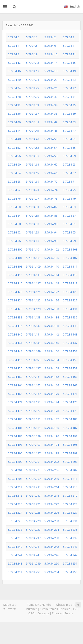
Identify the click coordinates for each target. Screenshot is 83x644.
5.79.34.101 (33, 249)
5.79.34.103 (70, 249)
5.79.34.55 (69, 148)
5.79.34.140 (15, 334)
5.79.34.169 (33, 394)
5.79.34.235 (70, 530)
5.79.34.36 (14, 114)
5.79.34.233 (33, 530)
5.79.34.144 (15, 343)
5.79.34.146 (52, 343)
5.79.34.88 (14, 224)
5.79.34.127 (70, 300)
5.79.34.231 (70, 521)
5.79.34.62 (51, 164)
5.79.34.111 (70, 266)
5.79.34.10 (51, 54)
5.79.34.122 (52, 292)
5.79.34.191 (70, 436)
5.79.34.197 (33, 453)
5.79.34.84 (14, 216)
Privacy (57, 613)
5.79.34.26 (51, 88)
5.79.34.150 (52, 351)
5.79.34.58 (51, 156)
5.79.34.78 (51, 199)
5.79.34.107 (70, 258)
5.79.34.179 (70, 411)
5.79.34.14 (51, 63)
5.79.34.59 (69, 156)
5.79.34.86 (51, 216)
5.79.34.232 (15, 530)
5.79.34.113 (33, 275)
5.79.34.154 (52, 360)
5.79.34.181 (33, 419)
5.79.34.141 (33, 334)
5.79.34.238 (52, 538)
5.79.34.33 (33, 105)
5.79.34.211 (70, 479)
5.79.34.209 (33, 479)
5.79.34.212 (15, 487)
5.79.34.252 (15, 572)
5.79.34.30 (51, 97)
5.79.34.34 (51, 105)
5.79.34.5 (32, 46)
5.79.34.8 (13, 54)
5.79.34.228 (15, 521)
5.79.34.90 (51, 224)
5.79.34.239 (70, 538)
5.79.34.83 (69, 207)
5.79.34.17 (33, 71)
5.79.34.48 (14, 139)
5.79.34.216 (15, 496)
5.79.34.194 (52, 445)
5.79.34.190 (52, 436)
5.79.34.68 (14, 181)
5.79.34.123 (70, 292)
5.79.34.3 (69, 37)
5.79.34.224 (15, 513)
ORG (31, 613)
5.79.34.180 (15, 419)
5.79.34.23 (69, 80)
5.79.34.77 (33, 199)
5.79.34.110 (52, 266)
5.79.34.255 (70, 572)
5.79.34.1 (32, 37)
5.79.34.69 (33, 181)
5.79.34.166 (52, 385)
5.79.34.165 (33, 385)
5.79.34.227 (70, 513)
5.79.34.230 (52, 521)
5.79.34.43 (69, 122)
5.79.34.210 (52, 479)
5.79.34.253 (33, 572)
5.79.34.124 (15, 300)
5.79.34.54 (51, 148)
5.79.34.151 (70, 351)
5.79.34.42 (51, 122)
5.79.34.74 (51, 190)
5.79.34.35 (69, 105)
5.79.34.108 (15, 266)
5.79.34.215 (70, 487)
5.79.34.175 (70, 402)
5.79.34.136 (15, 326)
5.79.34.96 (14, 241)
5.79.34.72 (14, 190)
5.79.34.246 (52, 555)
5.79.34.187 (70, 428)
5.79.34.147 (70, 343)
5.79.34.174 (52, 402)
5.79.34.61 (33, 164)
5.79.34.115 (70, 275)
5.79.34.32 (14, 105)
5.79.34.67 (69, 173)
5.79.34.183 (70, 419)
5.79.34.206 (52, 470)
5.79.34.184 (15, 428)
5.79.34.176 (15, 411)
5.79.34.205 (33, 470)
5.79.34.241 (33, 547)
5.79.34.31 (69, 97)
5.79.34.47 (69, 131)
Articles (66, 609)
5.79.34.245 (33, 555)
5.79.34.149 (33, 351)
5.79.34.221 (33, 504)
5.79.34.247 (70, 555)
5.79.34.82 (51, 207)
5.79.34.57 (33, 156)
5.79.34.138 (52, 326)
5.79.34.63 (69, 164)
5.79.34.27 (69, 88)
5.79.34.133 (33, 317)
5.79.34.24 (14, 88)
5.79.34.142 (52, 334)
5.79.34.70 (51, 181)
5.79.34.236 (15, 538)
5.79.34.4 (13, 46)
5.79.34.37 (33, 114)
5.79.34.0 (13, 37)
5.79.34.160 (15, 377)
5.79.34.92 (14, 232)
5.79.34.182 (52, 419)
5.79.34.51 (69, 139)
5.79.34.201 (33, 462)
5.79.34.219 (70, 496)
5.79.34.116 (15, 283)
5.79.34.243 (70, 547)
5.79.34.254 (52, 572)
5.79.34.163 (70, 377)
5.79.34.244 (15, 555)
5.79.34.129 (33, 309)
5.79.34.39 (69, 114)
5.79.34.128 (15, 309)
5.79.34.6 (50, 46)
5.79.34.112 (15, 275)
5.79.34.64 (14, 173)
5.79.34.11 (69, 54)
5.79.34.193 (33, 445)
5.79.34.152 (15, 360)
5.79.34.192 (15, 445)
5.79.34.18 (51, 71)
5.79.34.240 (15, 547)
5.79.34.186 (52, 428)
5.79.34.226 (52, 513)
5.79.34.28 (14, 97)
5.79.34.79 (69, 199)
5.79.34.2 (50, 37)
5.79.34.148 (15, 351)
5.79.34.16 (14, 71)
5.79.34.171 (70, 394)
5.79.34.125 (33, 300)
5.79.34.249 (33, 563)
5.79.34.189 (33, 436)
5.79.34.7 (69, 46)
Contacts (43, 613)
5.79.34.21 (33, 80)
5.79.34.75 (69, 190)
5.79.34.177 (33, 411)
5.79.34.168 (15, 394)
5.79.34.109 (33, 266)
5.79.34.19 (69, 71)
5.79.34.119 (70, 283)
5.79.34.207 (70, 470)
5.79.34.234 (52, 530)
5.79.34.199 (70, 453)
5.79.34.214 (52, 487)
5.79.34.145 (33, 343)
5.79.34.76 (14, 199)
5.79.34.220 (15, 504)
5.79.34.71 (69, 181)
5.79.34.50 (51, 139)
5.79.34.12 (14, 63)
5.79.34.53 (33, 148)
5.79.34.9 (32, 54)
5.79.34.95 (69, 232)
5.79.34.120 (15, 292)
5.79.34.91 (69, 224)
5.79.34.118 (52, 283)
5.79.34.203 (70, 462)
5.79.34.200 (15, 462)
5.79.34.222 (52, 504)
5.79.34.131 (70, 309)
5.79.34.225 (33, 513)
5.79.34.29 (33, 97)
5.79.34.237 (33, 538)
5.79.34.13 (33, 63)
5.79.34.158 (52, 368)
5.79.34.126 (52, 300)
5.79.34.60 (14, 164)
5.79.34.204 (15, 470)
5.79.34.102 (52, 249)
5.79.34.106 (52, 258)
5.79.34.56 (14, 156)
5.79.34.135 (70, 317)
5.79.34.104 (15, 258)
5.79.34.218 (52, 496)
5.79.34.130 (52, 309)
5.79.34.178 (52, 411)
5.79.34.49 (33, 139)
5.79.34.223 (70, 504)
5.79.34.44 (14, 131)
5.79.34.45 (33, 131)
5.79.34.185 (33, 428)
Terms (69, 613)
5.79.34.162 (52, 377)
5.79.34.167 (70, 385)
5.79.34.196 (15, 453)
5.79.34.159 (70, 368)
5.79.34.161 (33, 377)
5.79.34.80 (14, 207)
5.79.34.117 (33, 283)
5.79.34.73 (33, 190)
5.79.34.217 (33, 496)
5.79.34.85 (33, 216)
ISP (75, 609)
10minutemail (49, 609)
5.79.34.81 (33, 207)
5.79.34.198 (52, 453)
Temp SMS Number (40, 605)
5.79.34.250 (52, 563)
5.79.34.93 (33, 232)
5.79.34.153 (33, 360)
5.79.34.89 (33, 224)
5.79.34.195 (70, 445)
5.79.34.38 (51, 114)
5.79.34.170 (52, 394)
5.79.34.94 (51, 232)
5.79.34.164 (15, 385)
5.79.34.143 (70, 334)
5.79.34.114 (52, 275)
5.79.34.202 (52, 462)
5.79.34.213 (33, 487)
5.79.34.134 (52, 317)
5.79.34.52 (14, 148)
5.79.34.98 (51, 241)
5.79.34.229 (33, 521)
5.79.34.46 (51, 131)
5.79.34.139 (70, 326)
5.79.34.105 (33, 258)
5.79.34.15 (69, 63)
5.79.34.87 (69, 216)
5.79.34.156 (15, 368)
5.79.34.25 (33, 88)
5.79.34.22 (51, 80)
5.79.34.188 (15, 436)
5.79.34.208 (15, 479)
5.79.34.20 (14, 80)
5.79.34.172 (15, 402)
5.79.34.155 (70, 360)
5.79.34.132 (15, 317)
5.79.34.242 (52, 547)
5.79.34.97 (33, 241)
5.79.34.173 (33, 402)
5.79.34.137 (33, 326)
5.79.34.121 (33, 292)
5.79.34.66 (51, 173)
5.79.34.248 (15, 563)
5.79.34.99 (69, 241)
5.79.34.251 (70, 563)
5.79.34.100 (15, 249)
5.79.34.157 (33, 368)
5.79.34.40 (14, 122)
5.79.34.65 (33, 173)
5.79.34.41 (33, 122)
